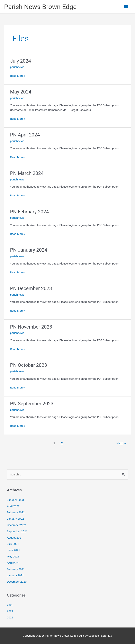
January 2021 (15, 575)
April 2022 (13, 506)
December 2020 (17, 582)
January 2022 (15, 519)
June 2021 (13, 550)
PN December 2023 (31, 288)
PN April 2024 (25, 135)
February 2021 (16, 569)
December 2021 (17, 525)
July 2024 (20, 61)
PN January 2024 (29, 250)
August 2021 (15, 538)
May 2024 (21, 92)
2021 (10, 611)
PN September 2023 (32, 404)
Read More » (18, 75)
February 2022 (16, 512)
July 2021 (13, 544)
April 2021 (13, 563)
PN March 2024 (27, 173)
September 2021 (17, 531)
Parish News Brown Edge (40, 7)
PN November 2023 (31, 327)
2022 (10, 617)
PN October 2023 (29, 365)
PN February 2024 (29, 212)
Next (122, 443)
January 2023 (15, 500)
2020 (10, 605)
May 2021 (13, 556)
